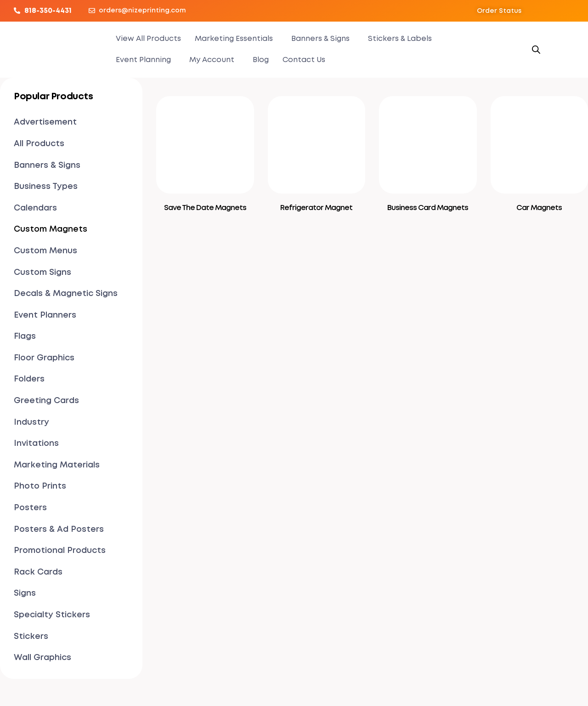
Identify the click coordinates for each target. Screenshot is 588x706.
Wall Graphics (42, 658)
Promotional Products (60, 551)
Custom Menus (45, 251)
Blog (261, 60)
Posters (30, 508)
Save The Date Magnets (205, 208)
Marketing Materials (57, 465)
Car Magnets (539, 208)
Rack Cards (38, 572)
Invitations (36, 444)
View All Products (148, 39)
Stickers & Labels (400, 39)
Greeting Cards (46, 401)
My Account (212, 60)
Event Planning (143, 60)
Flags (25, 336)
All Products (39, 144)
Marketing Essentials (234, 39)
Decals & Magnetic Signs (66, 294)
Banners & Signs (320, 39)
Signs (25, 593)
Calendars (35, 208)
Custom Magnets (51, 229)
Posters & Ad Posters (59, 529)
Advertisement (45, 122)
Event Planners (45, 315)
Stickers (31, 637)
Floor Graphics (44, 358)
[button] (499, 11)
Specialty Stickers (52, 615)
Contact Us (304, 60)
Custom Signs (42, 273)
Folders (29, 379)
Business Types (46, 187)
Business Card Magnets (428, 208)
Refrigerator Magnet (316, 208)
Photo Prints (40, 486)
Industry (31, 422)
